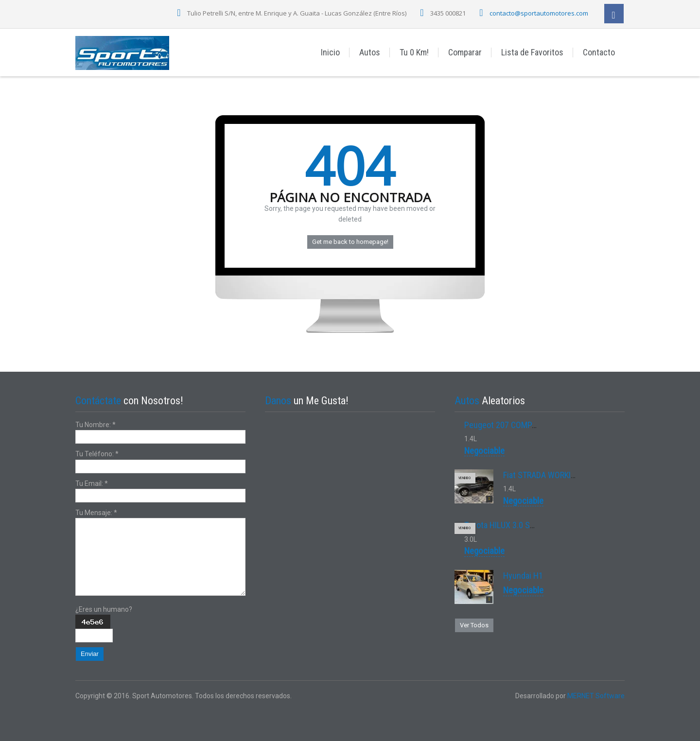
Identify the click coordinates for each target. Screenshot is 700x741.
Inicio (330, 52)
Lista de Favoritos (532, 52)
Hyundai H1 (523, 576)
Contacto (599, 52)
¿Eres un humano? (104, 609)
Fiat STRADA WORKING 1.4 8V (554, 475)
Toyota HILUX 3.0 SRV (502, 525)
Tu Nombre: (96, 425)
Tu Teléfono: (97, 454)
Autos (370, 52)
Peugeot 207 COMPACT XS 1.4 (517, 425)
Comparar (465, 52)
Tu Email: (92, 483)
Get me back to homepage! (350, 242)
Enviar (90, 654)
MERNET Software (596, 696)
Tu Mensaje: (96, 513)
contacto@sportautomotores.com (539, 13)
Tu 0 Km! (414, 52)
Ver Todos (474, 625)
